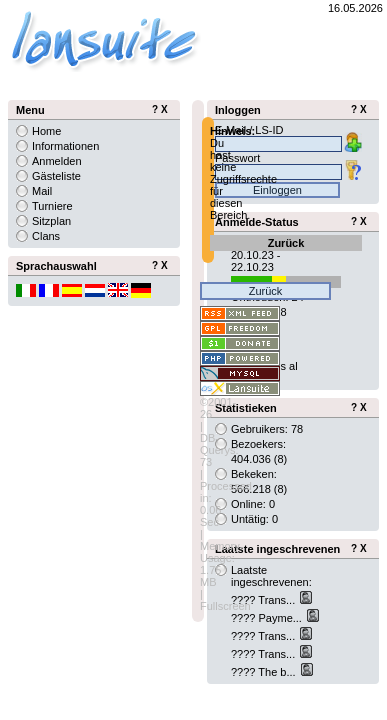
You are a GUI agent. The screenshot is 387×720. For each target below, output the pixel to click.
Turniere (52, 206)
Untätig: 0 (254, 519)
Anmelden (57, 161)
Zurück (286, 243)
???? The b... (265, 672)
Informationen (65, 146)
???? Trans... (264, 600)
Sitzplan (51, 221)
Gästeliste (56, 176)
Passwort (237, 158)
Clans (46, 236)
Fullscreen (225, 606)
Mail (42, 191)
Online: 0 (253, 504)
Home (46, 131)
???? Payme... (268, 618)
